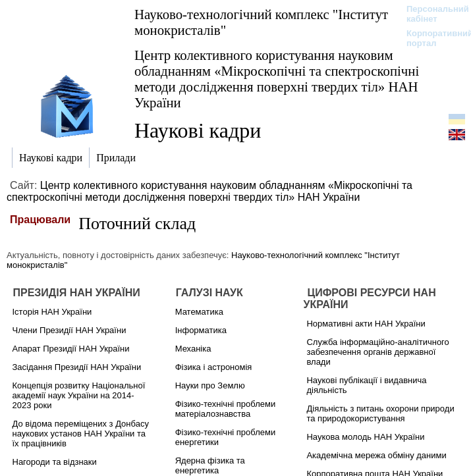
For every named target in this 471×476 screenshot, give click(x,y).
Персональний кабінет (431, 14)
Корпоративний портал (431, 38)
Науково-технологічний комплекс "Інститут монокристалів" (261, 22)
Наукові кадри (198, 130)
